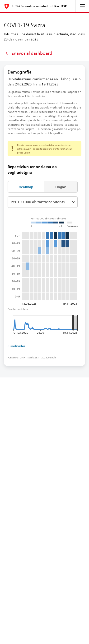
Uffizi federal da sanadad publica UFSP (40, 6)
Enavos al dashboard (28, 53)
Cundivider (16, 346)
